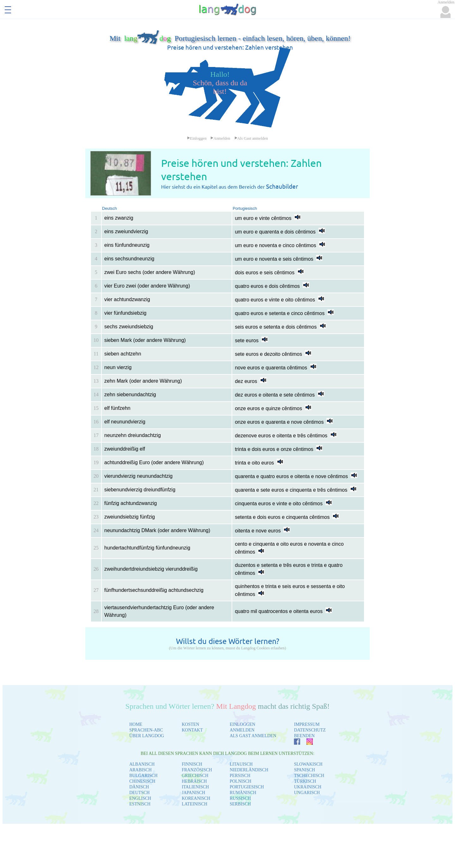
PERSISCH (240, 776)
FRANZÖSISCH (197, 770)
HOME (136, 724)
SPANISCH (304, 770)
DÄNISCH (139, 787)
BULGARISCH (143, 776)
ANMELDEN (242, 730)
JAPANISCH (193, 793)
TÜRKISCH (305, 781)
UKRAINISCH (307, 787)
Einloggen (197, 138)
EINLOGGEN (243, 724)
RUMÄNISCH (243, 793)
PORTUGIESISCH (247, 787)
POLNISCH (240, 781)
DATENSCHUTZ (310, 730)
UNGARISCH (307, 793)
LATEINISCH (194, 804)
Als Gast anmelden (251, 138)
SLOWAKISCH (308, 764)
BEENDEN (304, 736)
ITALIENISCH (195, 787)
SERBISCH (240, 804)
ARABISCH (140, 770)
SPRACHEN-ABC (146, 730)
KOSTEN (190, 724)
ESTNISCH (140, 804)
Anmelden (220, 138)
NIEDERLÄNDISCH (249, 770)
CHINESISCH (142, 781)
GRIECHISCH (195, 776)
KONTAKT (192, 730)
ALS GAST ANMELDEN (253, 736)
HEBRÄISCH (194, 781)
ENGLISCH (140, 798)
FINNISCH (192, 764)
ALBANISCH (142, 764)
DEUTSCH (140, 793)
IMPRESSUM (307, 724)
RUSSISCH (240, 798)
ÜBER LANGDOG (147, 736)
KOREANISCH (196, 798)
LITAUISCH (241, 764)
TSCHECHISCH (309, 776)
